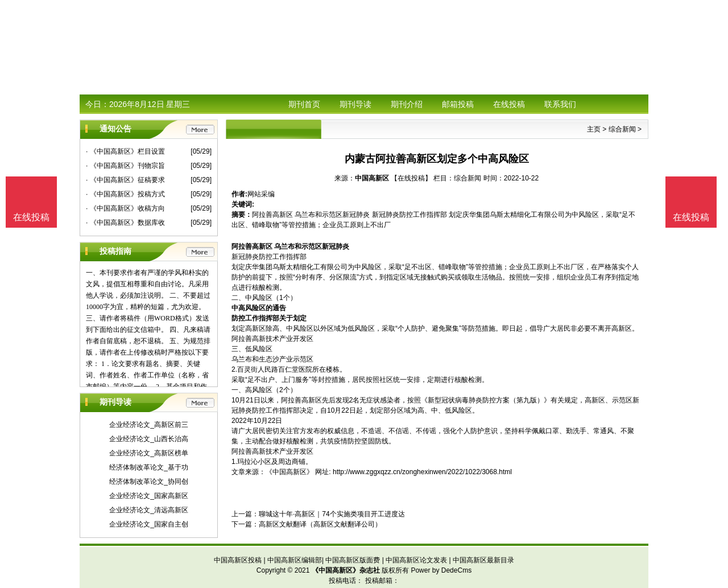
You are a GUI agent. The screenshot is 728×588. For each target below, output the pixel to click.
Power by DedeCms (441, 570)
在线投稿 (509, 104)
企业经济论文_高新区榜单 (149, 453)
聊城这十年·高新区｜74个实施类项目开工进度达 (332, 514)
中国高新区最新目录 (483, 560)
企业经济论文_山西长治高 (149, 439)
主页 (594, 129)
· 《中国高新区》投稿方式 (125, 194)
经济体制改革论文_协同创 (149, 482)
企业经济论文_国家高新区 (149, 496)
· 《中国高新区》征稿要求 (125, 180)
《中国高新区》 (289, 472)
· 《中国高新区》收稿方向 (125, 208)
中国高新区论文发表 (416, 560)
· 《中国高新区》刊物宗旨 (125, 166)
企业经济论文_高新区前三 (149, 425)
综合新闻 (622, 129)
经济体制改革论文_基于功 (149, 467)
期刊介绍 (407, 104)
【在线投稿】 (411, 178)
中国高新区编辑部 (295, 560)
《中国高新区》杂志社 (346, 570)
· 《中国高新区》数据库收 (125, 223)
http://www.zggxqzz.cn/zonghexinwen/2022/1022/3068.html (422, 472)
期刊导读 (355, 104)
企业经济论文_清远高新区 (149, 510)
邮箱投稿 (458, 104)
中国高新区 (372, 178)
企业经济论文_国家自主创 (149, 524)
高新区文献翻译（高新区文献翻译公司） (320, 524)
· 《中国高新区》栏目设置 (125, 151)
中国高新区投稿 (238, 560)
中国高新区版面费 (353, 560)
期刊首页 (304, 104)
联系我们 (560, 104)
